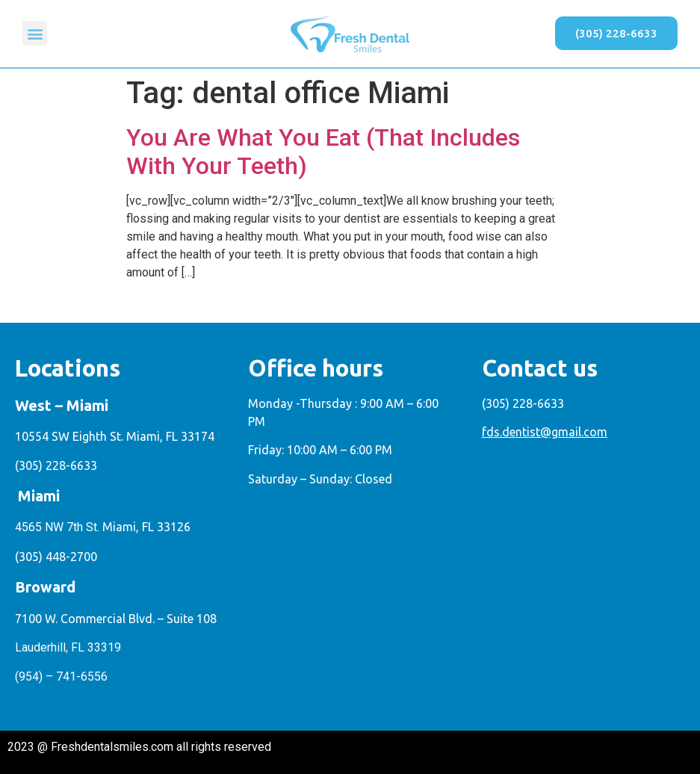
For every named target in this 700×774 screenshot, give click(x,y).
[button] (35, 33)
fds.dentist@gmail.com (545, 432)
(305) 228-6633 (56, 465)
